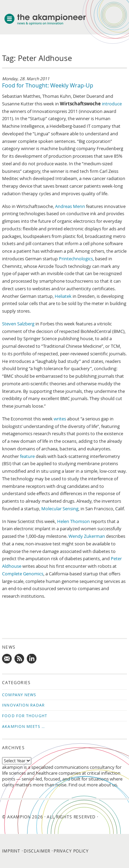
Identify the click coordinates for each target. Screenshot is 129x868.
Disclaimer (37, 851)
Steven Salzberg (18, 324)
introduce (112, 104)
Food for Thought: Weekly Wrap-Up (48, 85)
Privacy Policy (71, 851)
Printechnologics (76, 259)
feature (27, 456)
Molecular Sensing (60, 509)
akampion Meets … (24, 726)
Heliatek (63, 296)
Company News (19, 695)
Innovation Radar (23, 705)
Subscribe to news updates (20, 659)
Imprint (11, 851)
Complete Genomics (23, 574)
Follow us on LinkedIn (32, 659)
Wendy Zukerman (87, 536)
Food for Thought (25, 716)
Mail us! (7, 659)
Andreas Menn (70, 206)
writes (60, 419)
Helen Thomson (73, 521)
